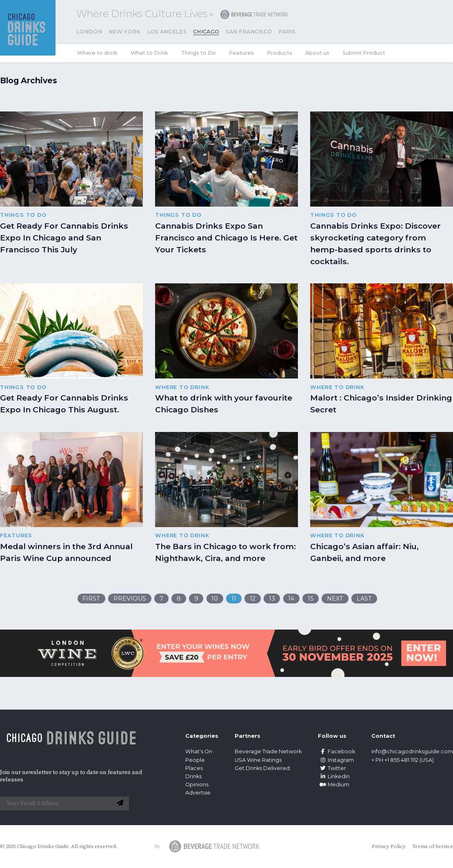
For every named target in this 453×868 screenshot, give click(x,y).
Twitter (332, 768)
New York (125, 32)
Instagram (336, 760)
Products (280, 53)
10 (215, 599)
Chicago (206, 32)
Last (364, 599)
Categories (202, 736)
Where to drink (97, 53)
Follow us (332, 736)
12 (253, 599)
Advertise (198, 793)
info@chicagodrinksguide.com (412, 751)
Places (194, 768)
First (91, 599)
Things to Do (199, 53)
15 (311, 599)
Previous (130, 599)
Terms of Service (433, 846)
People (195, 760)
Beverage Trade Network (268, 751)
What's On (199, 751)
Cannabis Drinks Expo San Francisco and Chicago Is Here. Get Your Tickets (226, 238)
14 (291, 599)
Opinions (197, 785)
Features (241, 53)
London (89, 32)
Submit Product (364, 53)
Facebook (336, 751)
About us (317, 53)
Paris (287, 32)
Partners (248, 736)
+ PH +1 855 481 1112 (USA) (403, 760)
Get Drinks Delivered (263, 768)
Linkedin (334, 776)
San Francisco (249, 32)
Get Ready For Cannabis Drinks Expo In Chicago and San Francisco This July (64, 238)
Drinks (193, 776)
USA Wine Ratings (258, 760)
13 (272, 599)
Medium (334, 785)
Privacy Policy (389, 846)
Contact (383, 736)
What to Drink (149, 53)
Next (335, 599)
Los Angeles (167, 32)
